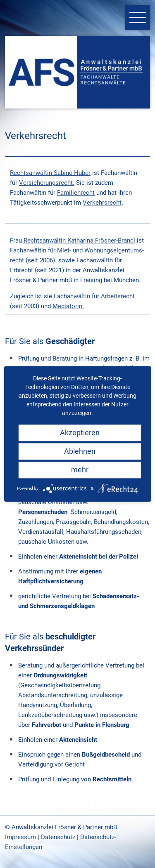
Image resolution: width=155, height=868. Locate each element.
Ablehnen (80, 451)
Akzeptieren (80, 433)
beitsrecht (121, 296)
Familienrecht (76, 193)
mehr (80, 470)
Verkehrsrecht (102, 203)
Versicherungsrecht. (47, 183)
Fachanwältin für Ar (80, 296)
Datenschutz (58, 837)
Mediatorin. (68, 306)
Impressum (20, 837)
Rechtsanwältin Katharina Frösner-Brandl (79, 241)
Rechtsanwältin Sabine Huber (50, 173)
